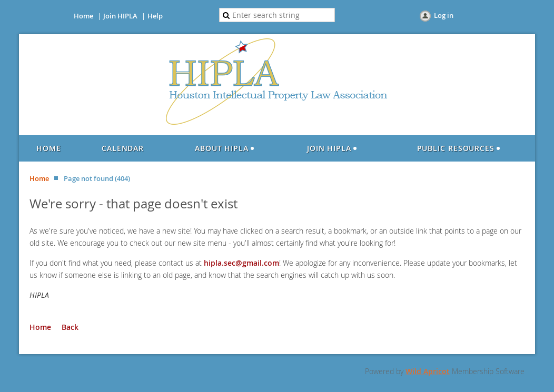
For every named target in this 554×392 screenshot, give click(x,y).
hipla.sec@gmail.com (241, 263)
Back (70, 327)
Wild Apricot (428, 371)
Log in (444, 15)
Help (155, 16)
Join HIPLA (120, 16)
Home (83, 16)
